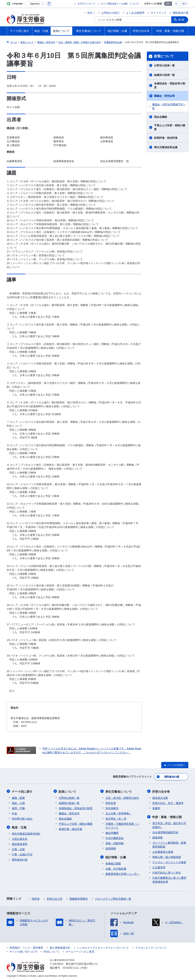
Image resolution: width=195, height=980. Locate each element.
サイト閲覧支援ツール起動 (114, 4)
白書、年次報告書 (116, 868)
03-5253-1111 (71, 967)
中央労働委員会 (115, 838)
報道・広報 (19, 827)
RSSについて (51, 951)
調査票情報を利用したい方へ (122, 873)
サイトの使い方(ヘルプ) (23, 951)
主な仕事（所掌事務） (118, 813)
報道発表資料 (20, 843)
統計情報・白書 (116, 857)
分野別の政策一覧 (164, 65)
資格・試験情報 (115, 843)
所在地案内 (112, 808)
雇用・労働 (18, 808)
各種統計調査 (113, 863)
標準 (168, 4)
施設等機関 (112, 832)
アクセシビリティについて (151, 947)
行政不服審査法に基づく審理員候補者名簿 (169, 879)
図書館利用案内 (79, 898)
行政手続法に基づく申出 (167, 872)
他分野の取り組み (22, 818)
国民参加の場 (181, 13)
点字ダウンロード (86, 4)
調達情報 (158, 837)
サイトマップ (158, 13)
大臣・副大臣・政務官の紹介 (122, 797)
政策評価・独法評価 (166, 138)
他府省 (36, 898)
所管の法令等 (161, 791)
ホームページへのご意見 (80, 951)
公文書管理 (159, 867)
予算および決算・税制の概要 (170, 127)
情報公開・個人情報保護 (167, 856)
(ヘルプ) (134, 4)
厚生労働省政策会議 (166, 147)
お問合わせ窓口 (110, 13)
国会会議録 (161, 117)
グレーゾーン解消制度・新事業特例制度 (169, 844)
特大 (184, 4)
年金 (14, 813)
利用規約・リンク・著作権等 (26, 947)
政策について (164, 56)
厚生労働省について (119, 791)
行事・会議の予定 (22, 854)
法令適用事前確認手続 (165, 832)
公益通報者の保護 (163, 851)
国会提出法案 (160, 797)
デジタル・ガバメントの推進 (169, 861)
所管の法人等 (54, 898)
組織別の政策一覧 (164, 75)
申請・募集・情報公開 (167, 816)
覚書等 (156, 808)
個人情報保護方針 (60, 947)
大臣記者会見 (20, 838)
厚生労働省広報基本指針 (26, 833)
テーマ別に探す (22, 791)
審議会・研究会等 (164, 96)
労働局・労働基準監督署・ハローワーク (122, 825)
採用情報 (111, 848)
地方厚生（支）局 (116, 818)
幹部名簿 (111, 803)
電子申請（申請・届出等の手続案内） (169, 824)
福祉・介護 (18, 803)
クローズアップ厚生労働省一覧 (113, 898)
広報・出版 (18, 849)
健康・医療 (18, 797)
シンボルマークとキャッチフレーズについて (103, 947)
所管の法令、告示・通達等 (168, 803)
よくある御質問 (135, 13)
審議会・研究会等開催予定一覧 (169, 106)
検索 (182, 20)
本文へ (91, 13)
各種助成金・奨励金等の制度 (170, 85)
